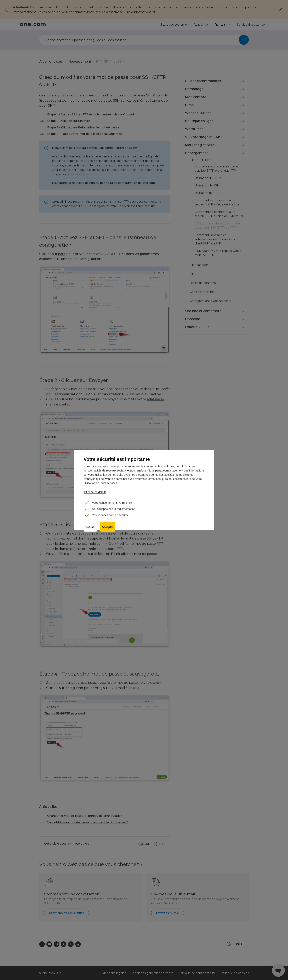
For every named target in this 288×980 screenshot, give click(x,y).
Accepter (108, 528)
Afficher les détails (95, 492)
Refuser (90, 528)
